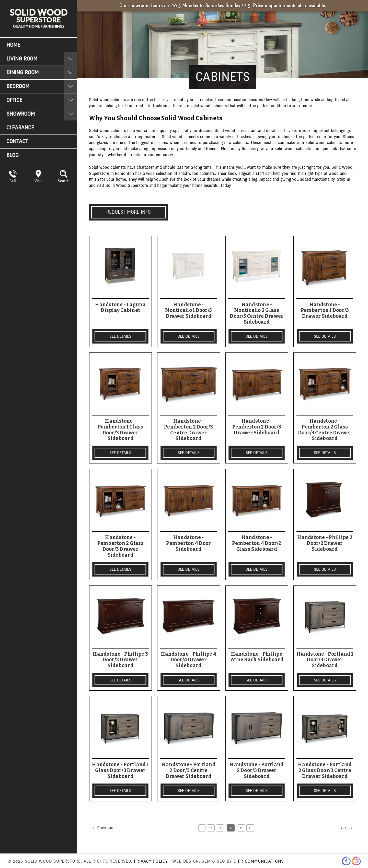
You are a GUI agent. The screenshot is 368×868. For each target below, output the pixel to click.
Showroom (21, 114)
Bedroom (18, 86)
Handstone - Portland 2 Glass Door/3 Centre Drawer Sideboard (325, 771)
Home (13, 45)
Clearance (20, 128)
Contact (17, 142)
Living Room (22, 59)
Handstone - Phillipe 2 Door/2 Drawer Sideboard (325, 543)
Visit (38, 181)
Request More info (129, 212)
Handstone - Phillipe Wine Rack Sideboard (257, 657)
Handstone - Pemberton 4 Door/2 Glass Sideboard (257, 543)
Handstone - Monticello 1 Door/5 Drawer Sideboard (188, 311)
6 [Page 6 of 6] (250, 828)
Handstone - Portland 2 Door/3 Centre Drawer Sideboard (189, 771)
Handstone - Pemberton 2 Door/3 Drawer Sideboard (257, 427)
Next (347, 828)
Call (13, 181)
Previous (102, 828)
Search (64, 181)
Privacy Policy (151, 861)
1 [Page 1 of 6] (202, 828)
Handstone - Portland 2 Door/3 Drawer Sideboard (257, 771)
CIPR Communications (259, 861)
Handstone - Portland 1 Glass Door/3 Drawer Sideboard (120, 771)
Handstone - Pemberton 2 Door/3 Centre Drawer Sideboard (189, 430)
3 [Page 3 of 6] (220, 828)
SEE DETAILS (120, 336)
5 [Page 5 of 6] (241, 828)
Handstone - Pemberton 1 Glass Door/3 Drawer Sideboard (120, 430)
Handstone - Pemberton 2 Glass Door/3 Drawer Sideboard (120, 546)
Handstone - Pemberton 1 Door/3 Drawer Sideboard (325, 311)
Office (14, 100)
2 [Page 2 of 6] (211, 828)
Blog (13, 155)
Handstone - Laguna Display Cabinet (120, 308)
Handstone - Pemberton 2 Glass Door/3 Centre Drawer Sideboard (325, 430)
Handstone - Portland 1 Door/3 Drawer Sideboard (325, 660)
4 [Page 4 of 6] (231, 828)
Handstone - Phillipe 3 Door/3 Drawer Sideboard (120, 660)
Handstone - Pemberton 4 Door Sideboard (188, 543)
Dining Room (22, 73)
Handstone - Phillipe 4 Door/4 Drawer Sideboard (189, 660)
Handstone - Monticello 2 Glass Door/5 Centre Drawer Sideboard (257, 313)
